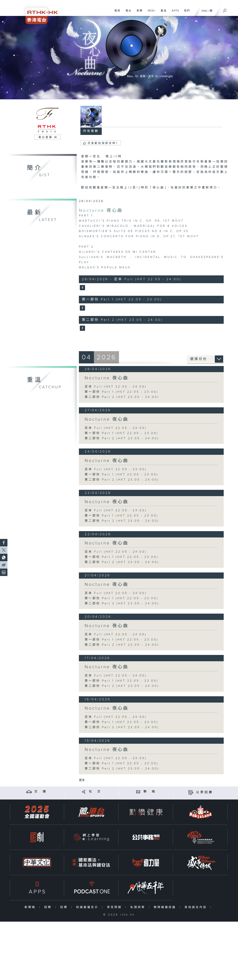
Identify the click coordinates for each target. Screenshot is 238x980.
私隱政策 (139, 907)
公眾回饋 (205, 792)
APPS (174, 13)
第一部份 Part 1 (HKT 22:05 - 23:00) (122, 392)
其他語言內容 (197, 907)
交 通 (41, 792)
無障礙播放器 (166, 907)
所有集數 (91, 131)
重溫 (162, 13)
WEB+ (150, 13)
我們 (186, 13)
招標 (65, 907)
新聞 (138, 13)
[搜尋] (225, 9)
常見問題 (115, 907)
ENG (204, 11)
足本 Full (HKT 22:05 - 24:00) (116, 387)
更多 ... (83, 780)
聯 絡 (150, 792)
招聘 (49, 907)
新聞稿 (31, 907)
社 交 (95, 792)
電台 (127, 13)
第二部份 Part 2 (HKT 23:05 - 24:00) (122, 397)
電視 (116, 13)
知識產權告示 (88, 907)
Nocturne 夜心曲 (101, 211)
